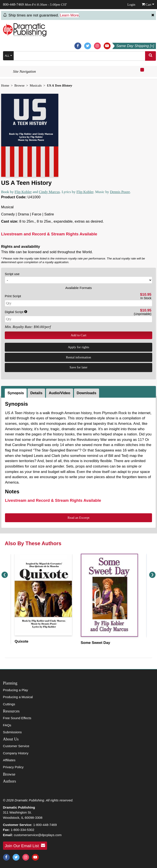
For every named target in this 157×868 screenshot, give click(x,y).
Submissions (12, 732)
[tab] (16, 393)
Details (36, 393)
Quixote (22, 641)
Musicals (36, 85)
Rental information (78, 357)
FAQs (7, 725)
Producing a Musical (18, 697)
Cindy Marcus (49, 192)
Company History (16, 753)
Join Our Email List (25, 845)
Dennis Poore (120, 192)
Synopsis (16, 393)
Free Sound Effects (17, 718)
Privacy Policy (13, 767)
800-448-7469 (13, 4)
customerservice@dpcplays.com (38, 835)
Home (5, 85)
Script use (12, 274)
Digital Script (16, 312)
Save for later (78, 367)
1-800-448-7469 (45, 825)
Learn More (69, 15)
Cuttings (9, 704)
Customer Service (16, 746)
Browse (19, 85)
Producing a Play (16, 690)
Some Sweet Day (95, 643)
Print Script (13, 296)
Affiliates (9, 760)
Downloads (86, 393)
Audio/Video (60, 393)
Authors (10, 781)
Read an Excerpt (78, 518)
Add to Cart (78, 335)
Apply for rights (79, 347)
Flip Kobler (23, 192)
